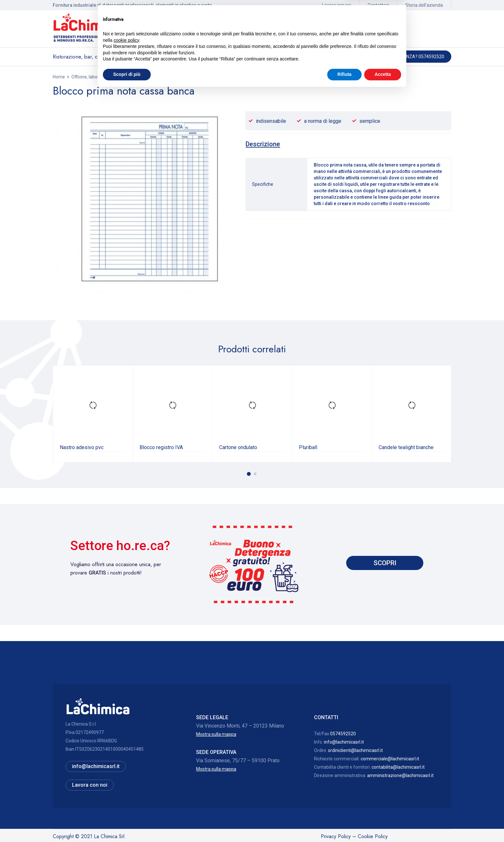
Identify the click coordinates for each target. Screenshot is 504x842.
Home (59, 77)
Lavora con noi (337, 5)
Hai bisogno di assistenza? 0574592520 (400, 57)
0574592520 (343, 733)
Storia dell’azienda (424, 5)
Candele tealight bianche (406, 447)
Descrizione (264, 144)
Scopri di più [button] (127, 824)
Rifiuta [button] (345, 824)
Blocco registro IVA (161, 447)
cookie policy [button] (126, 790)
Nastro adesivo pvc (82, 447)
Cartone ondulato (238, 447)
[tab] (264, 144)
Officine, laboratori (90, 77)
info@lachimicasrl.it (344, 742)
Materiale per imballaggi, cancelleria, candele (160, 77)
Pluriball (308, 447)
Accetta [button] (383, 824)
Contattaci (378, 5)
